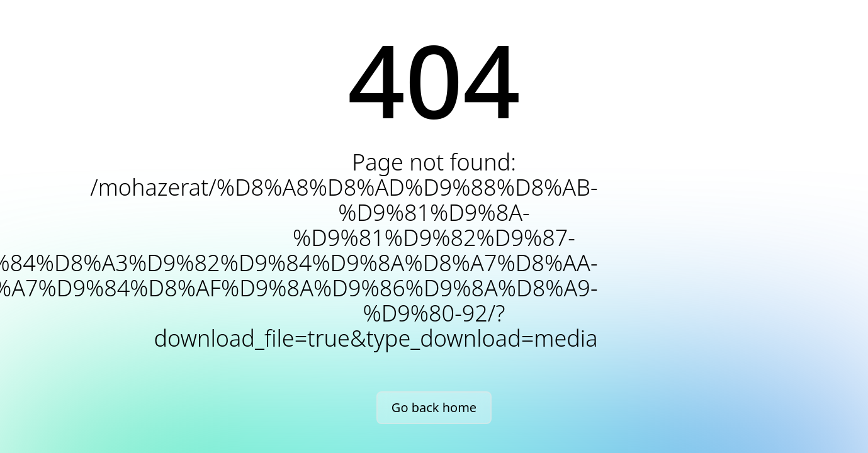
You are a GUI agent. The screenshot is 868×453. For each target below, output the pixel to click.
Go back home (434, 407)
